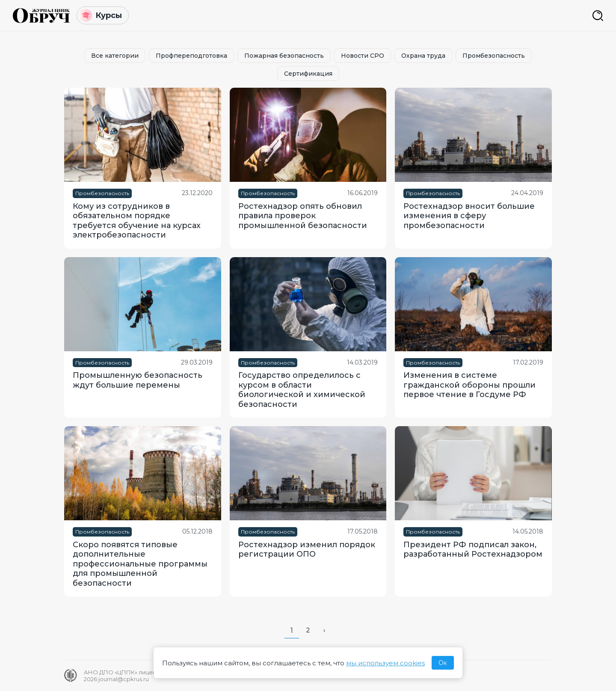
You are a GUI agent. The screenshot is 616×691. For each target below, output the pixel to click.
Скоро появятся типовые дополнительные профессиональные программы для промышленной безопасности (140, 564)
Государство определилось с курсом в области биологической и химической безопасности (302, 390)
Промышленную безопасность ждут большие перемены (138, 380)
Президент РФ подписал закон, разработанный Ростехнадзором (473, 550)
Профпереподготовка (191, 56)
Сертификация (308, 74)
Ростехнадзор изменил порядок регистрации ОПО (307, 550)
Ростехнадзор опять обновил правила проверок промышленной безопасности (303, 216)
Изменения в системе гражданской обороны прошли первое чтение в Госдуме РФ (469, 385)
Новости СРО (363, 56)
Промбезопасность (494, 56)
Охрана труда (423, 56)
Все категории (115, 56)
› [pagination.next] (324, 630)
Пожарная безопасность (284, 56)
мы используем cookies (385, 663)
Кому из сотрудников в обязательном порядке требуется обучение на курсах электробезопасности (137, 221)
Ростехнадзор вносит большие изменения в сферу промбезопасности (469, 216)
